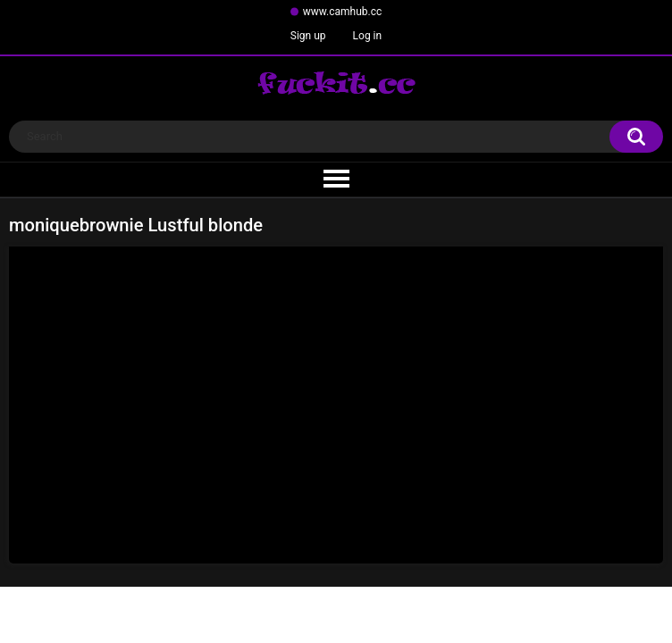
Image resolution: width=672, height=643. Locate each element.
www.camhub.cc (343, 12)
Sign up (308, 36)
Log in (368, 36)
